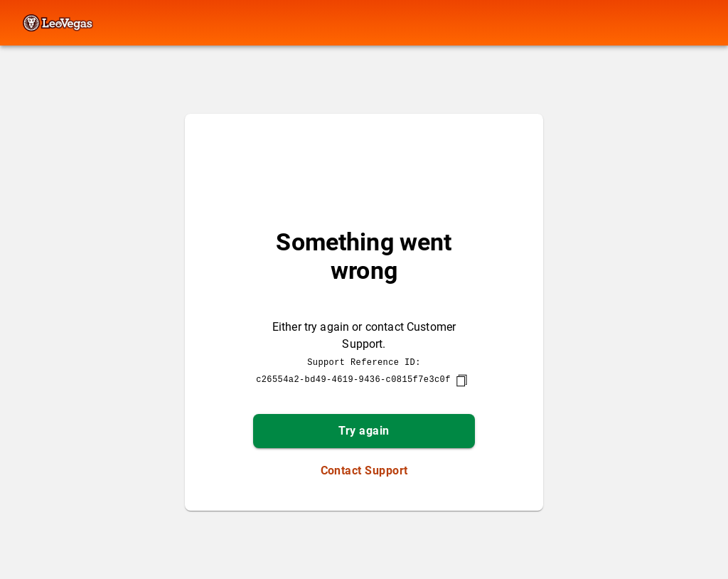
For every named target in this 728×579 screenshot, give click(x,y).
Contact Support (364, 471)
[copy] (461, 381)
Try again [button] (364, 431)
